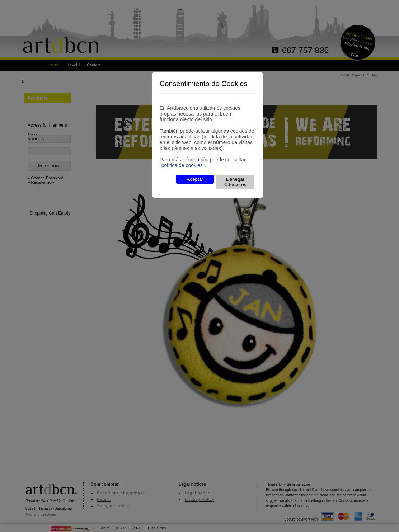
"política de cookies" (182, 165)
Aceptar (195, 179)
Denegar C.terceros (235, 182)
